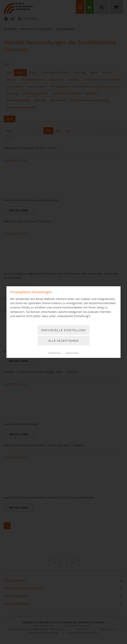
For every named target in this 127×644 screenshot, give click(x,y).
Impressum (54, 353)
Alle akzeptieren (63, 341)
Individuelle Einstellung (63, 330)
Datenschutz (72, 353)
